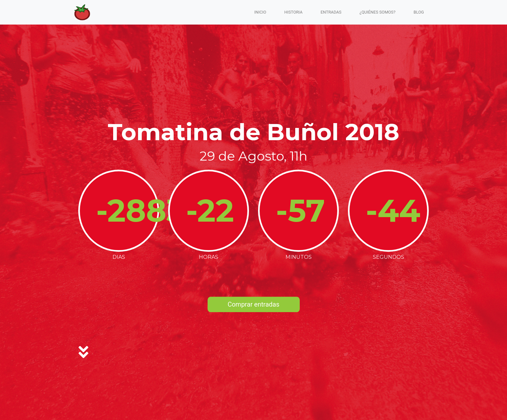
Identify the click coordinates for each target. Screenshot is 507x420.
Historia (293, 12)
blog (419, 12)
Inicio (260, 12)
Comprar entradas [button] (253, 305)
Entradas (331, 12)
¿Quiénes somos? (378, 12)
